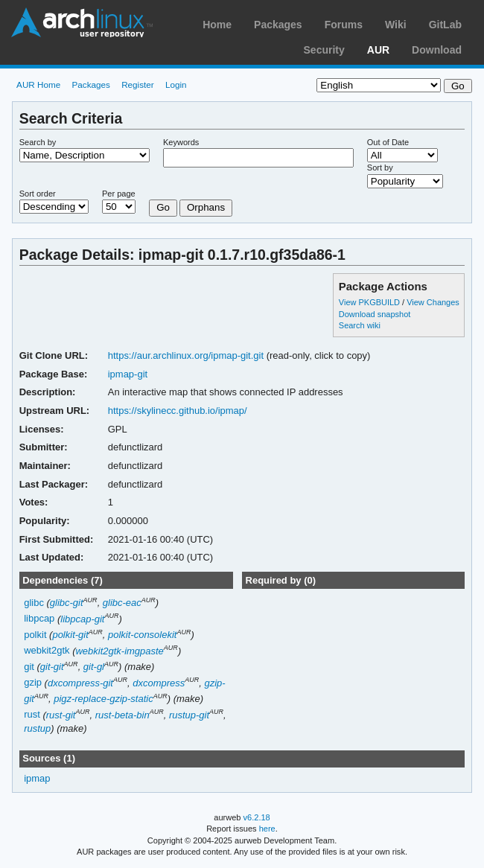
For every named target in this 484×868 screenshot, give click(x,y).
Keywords (181, 142)
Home (217, 25)
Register (138, 84)
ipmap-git (128, 374)
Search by (38, 142)
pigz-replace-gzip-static (104, 699)
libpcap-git (82, 619)
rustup (37, 728)
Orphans (206, 207)
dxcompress (159, 683)
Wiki (396, 25)
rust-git (61, 715)
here (267, 829)
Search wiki (360, 325)
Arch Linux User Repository (82, 22)
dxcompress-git (80, 683)
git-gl (94, 667)
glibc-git (67, 603)
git (29, 667)
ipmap (37, 778)
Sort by (380, 167)
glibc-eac (122, 603)
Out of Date (388, 142)
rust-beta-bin (122, 715)
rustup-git (189, 715)
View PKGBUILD (370, 302)
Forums (344, 25)
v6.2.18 (257, 817)
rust (32, 715)
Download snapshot (375, 314)
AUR (378, 50)
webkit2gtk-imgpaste (119, 651)
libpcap (39, 619)
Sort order (38, 194)
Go (163, 207)
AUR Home (38, 84)
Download (437, 50)
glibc (34, 603)
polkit (35, 635)
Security (324, 50)
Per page (119, 194)
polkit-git (70, 635)
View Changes (433, 302)
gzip (33, 683)
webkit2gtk (47, 651)
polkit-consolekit (142, 635)
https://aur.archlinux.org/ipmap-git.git (186, 355)
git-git (52, 667)
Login (176, 84)
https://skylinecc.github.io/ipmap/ (178, 411)
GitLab (445, 25)
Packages (278, 25)
